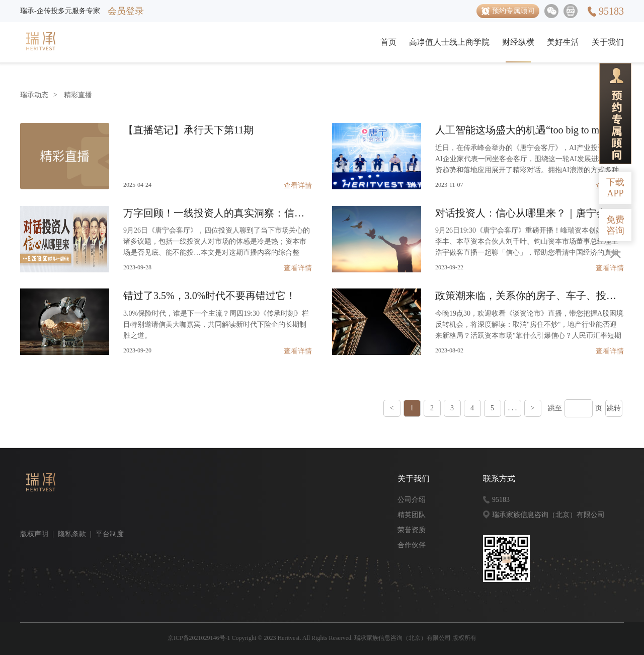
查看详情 (298, 186)
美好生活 (563, 42)
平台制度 (110, 534)
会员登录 (126, 11)
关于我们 (608, 42)
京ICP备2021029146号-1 (199, 638)
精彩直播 (78, 95)
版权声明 (34, 534)
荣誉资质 (412, 530)
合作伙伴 (412, 545)
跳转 (614, 408)
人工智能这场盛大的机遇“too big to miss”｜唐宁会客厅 (530, 130)
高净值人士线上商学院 (449, 42)
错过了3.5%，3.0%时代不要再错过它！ (210, 296)
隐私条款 (72, 534)
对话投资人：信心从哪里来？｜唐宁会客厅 (530, 213)
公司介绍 (412, 500)
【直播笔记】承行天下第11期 (188, 130)
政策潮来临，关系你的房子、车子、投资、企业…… (530, 296)
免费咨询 (615, 225)
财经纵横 (518, 42)
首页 (388, 42)
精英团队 (412, 515)
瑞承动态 (34, 95)
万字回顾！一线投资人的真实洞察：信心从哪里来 (218, 213)
